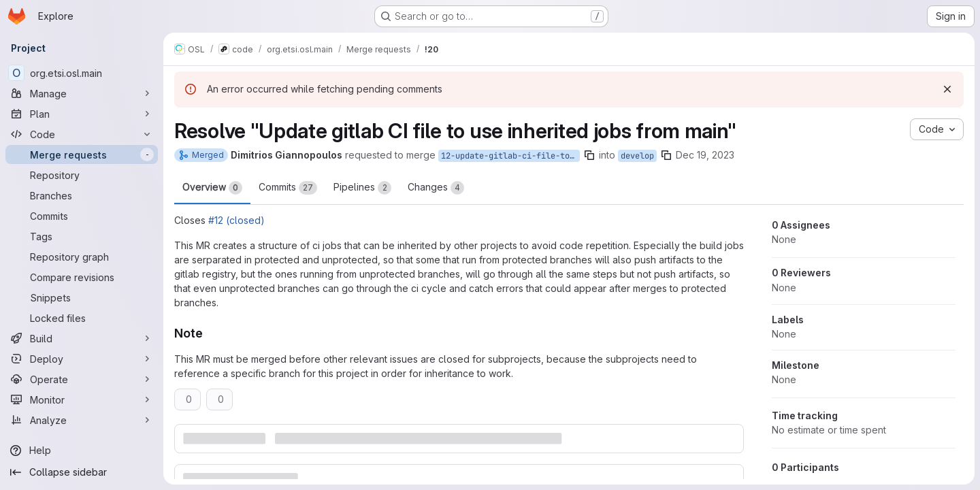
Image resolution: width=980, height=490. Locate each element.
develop (637, 156)
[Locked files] (82, 318)
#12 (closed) (236, 220)
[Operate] (82, 379)
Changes (436, 188)
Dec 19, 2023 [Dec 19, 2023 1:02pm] (705, 155)
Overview (212, 188)
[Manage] (82, 93)
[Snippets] (82, 297)
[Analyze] (82, 420)
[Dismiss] (947, 89)
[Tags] (82, 236)
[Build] (82, 338)
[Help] (82, 451)
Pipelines (362, 188)
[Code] (82, 134)
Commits (288, 188)
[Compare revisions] (82, 277)
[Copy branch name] (589, 155)
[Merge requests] (82, 154)
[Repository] (82, 175)
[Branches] (82, 195)
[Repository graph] (82, 257)
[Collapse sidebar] (82, 472)
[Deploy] (82, 359)
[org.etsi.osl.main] (82, 73)
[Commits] (82, 216)
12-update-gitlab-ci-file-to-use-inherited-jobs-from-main (510, 156)
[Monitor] (82, 399)
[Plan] (82, 114)
